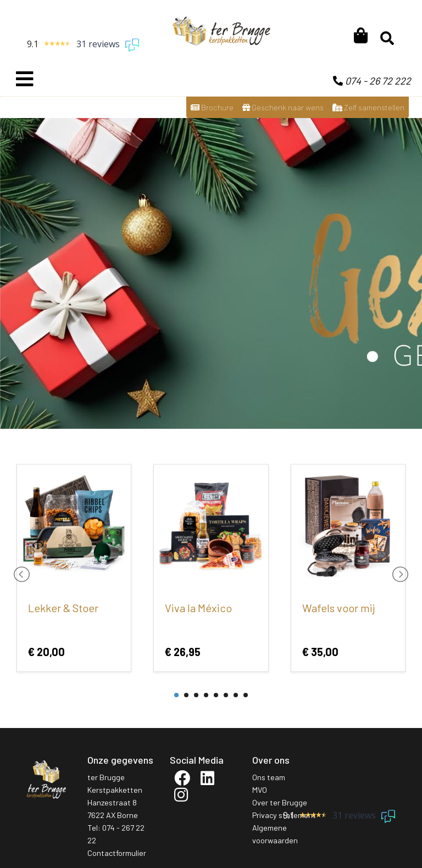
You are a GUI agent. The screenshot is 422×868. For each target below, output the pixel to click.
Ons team (269, 777)
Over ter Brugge (280, 802)
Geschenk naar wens (283, 107)
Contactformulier (117, 853)
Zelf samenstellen (368, 107)
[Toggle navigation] (25, 79)
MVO (260, 790)
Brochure (212, 107)
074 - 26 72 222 (372, 81)
